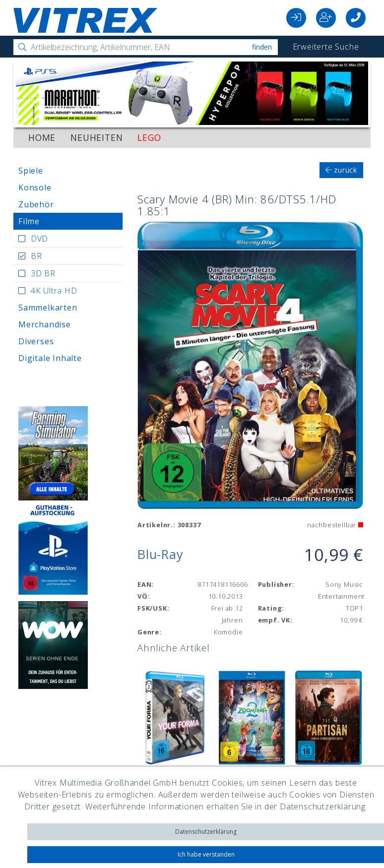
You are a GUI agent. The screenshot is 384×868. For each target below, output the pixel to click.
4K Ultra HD (54, 291)
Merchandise (45, 324)
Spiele (31, 171)
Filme (29, 221)
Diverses (36, 341)
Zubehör (36, 204)
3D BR (43, 273)
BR (36, 256)
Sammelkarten (48, 308)
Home (42, 137)
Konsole (35, 187)
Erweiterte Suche (326, 47)
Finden (262, 47)
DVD (39, 239)
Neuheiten (96, 137)
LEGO (149, 137)
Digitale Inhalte (50, 358)
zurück (341, 170)
